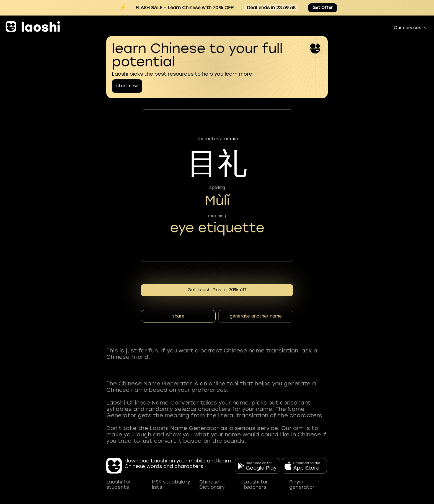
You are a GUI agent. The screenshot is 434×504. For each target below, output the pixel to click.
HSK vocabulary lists (171, 485)
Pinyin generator (302, 485)
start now (127, 86)
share (178, 316)
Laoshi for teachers (256, 485)
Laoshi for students (118, 485)
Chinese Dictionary (212, 485)
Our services (411, 28)
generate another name (256, 316)
